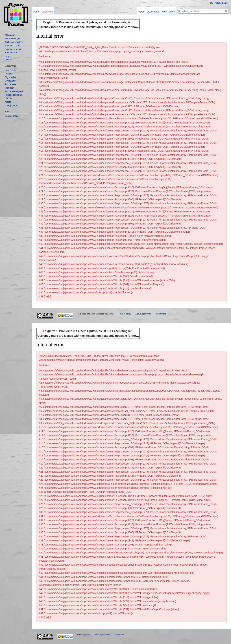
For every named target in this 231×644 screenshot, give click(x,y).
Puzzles (9, 74)
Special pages (12, 116)
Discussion (47, 12)
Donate (8, 60)
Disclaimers (161, 314)
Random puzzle (12, 46)
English (217, 3)
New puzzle (10, 70)
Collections (10, 81)
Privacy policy (125, 314)
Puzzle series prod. (14, 91)
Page (36, 12)
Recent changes (13, 38)
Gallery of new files (14, 42)
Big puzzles (10, 77)
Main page (10, 35)
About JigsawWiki (143, 314)
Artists (8, 102)
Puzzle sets (10, 84)
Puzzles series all (13, 95)
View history (168, 12)
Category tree (11, 106)
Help (7, 56)
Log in (225, 3)
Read (141, 12)
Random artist (12, 53)
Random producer (14, 49)
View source (153, 12)
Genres (8, 99)
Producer (9, 88)
